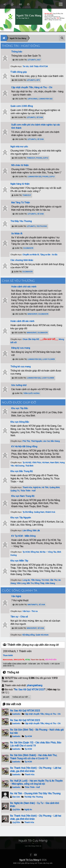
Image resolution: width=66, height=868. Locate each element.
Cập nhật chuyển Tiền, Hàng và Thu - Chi (32, 87)
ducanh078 (28, 248)
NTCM (27, 660)
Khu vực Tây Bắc (20, 408)
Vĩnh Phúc (37, 462)
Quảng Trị (15, 491)
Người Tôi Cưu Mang (29, 860)
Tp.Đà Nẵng (28, 512)
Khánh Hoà (50, 512)
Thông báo (17, 52)
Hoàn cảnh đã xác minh (22, 321)
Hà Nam (46, 462)
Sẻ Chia (40, 117)
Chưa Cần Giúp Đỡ (31, 339)
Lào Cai (46, 441)
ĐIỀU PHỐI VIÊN (51, 660)
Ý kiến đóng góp (19, 72)
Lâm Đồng (27, 530)
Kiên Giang (50, 583)
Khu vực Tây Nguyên (21, 518)
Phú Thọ (26, 441)
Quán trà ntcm (42, 635)
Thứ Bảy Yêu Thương (21, 221)
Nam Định (54, 462)
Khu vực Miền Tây (19, 561)
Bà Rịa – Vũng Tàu (48, 552)
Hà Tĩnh (45, 487)
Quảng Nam (39, 512)
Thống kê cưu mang (21, 367)
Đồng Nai (35, 552)
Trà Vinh (45, 580)
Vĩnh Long (21, 583)
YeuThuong (42, 226)
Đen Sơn (16, 797)
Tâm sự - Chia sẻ (19, 617)
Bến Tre (30, 583)
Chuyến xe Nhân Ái (31, 255)
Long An (26, 580)
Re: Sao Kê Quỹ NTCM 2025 (29, 690)
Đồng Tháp (39, 583)
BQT (39, 60)
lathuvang (33, 99)
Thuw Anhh (8, 655)
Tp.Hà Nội (27, 462)
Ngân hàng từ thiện (20, 184)
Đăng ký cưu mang (21, 348)
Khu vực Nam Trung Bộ (23, 496)
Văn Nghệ (16, 596)
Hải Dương (20, 466)
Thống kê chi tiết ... (21, 697)
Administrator (8, 660)
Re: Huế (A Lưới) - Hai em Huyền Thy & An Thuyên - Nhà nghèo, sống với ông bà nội (36, 782)
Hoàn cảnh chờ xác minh (24, 287)
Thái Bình (29, 466)
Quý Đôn (16, 809)
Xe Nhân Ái (17, 234)
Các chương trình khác (22, 260)
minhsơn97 (32, 314)
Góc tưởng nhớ (19, 385)
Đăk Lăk (36, 530)
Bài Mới (6, 697)
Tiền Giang (36, 580)
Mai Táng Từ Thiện (21, 203)
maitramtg (33, 605)
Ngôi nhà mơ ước (19, 147)
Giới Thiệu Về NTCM (39, 66)
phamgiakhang (35, 685)
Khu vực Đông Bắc (20, 422)
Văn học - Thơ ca (30, 611)
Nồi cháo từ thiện (20, 165)
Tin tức (26, 66)
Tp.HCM (26, 552)
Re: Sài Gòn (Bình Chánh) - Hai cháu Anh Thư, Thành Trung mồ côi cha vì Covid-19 (34, 757)
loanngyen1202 (45, 99)
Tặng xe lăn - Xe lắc (49, 255)
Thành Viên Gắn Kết (37, 660)
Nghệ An (37, 487)
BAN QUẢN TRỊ (19, 660)
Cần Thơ (54, 580)
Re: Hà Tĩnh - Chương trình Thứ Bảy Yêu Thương (35, 793)
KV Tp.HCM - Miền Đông (23, 536)
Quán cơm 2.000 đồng (22, 106)
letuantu (32, 60)
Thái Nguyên (36, 441)
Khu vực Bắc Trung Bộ (22, 471)
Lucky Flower (49, 359)
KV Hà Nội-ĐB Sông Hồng (24, 447)
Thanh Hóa (27, 487)
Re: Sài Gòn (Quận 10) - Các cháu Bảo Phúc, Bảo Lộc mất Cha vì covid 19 (36, 744)
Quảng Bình (55, 487)
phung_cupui (42, 158)
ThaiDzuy (31, 158)
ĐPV (38, 80)
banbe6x (16, 714)
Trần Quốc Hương (31, 393)
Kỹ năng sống (29, 635)
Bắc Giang (55, 441)
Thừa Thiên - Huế (28, 491)
